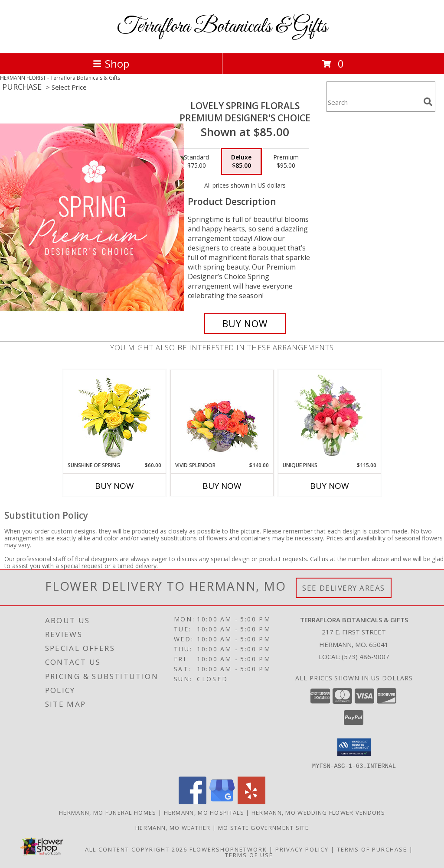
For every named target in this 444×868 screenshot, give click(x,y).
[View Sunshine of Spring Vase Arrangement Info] (115, 416)
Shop (111, 63)
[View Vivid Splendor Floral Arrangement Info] (222, 416)
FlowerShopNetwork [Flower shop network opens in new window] (228, 849)
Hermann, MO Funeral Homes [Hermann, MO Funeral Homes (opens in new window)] (108, 812)
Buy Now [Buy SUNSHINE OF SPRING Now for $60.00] (114, 486)
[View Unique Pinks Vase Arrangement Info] (330, 416)
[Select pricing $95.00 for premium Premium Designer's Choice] (286, 162)
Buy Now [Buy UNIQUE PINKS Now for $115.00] (330, 486)
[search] (428, 102)
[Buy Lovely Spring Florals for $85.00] (245, 324)
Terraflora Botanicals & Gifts (222, 27)
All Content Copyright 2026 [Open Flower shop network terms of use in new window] (136, 849)
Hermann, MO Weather (173, 827)
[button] (354, 747)
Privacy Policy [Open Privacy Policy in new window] (302, 849)
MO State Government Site (263, 827)
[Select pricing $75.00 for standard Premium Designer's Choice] (196, 162)
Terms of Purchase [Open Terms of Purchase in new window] (372, 849)
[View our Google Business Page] (222, 801)
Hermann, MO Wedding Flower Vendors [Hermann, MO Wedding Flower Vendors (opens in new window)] (318, 812)
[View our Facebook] (193, 801)
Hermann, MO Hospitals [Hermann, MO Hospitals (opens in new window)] (204, 812)
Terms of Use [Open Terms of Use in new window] (249, 855)
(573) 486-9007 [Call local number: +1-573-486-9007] (366, 657)
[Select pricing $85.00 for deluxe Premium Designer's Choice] (241, 162)
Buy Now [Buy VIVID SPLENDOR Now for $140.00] (222, 486)
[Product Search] (373, 102)
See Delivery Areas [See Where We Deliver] (344, 588)
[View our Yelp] (251, 801)
